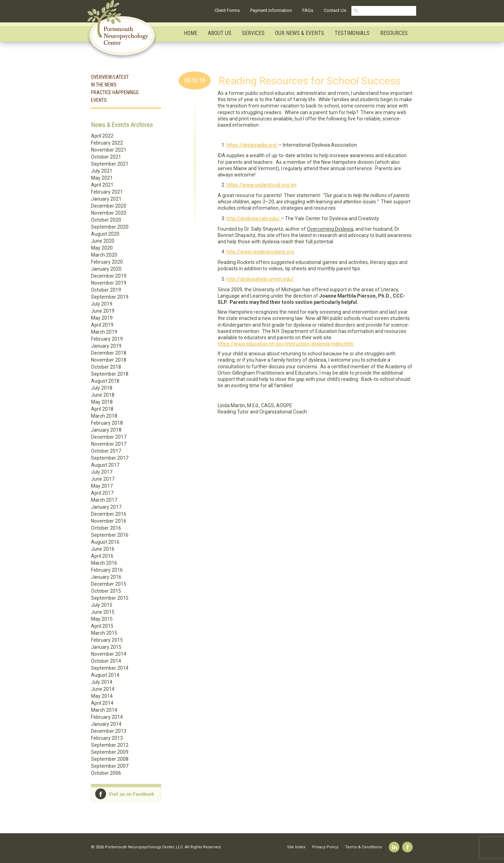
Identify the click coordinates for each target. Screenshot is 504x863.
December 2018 (109, 353)
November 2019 (109, 283)
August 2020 (105, 234)
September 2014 (110, 668)
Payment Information (271, 10)
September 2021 (110, 164)
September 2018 (110, 374)
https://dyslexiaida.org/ (253, 145)
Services (253, 33)
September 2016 (110, 535)
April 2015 (102, 626)
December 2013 (109, 731)
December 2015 (109, 584)
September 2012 (110, 745)
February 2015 (107, 640)
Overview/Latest (110, 77)
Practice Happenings (115, 92)
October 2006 (106, 773)
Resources (394, 33)
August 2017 (105, 465)
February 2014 (107, 717)
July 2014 (102, 682)
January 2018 (106, 430)
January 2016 (106, 577)
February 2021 (107, 192)
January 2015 (106, 647)
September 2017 (110, 458)
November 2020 (109, 213)
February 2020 (107, 262)
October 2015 (106, 591)
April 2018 (102, 409)
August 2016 (105, 542)
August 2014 (105, 675)
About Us (220, 33)
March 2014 (104, 710)
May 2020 (102, 248)
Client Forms (227, 10)
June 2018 (103, 395)
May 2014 (102, 696)
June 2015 (103, 612)
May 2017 (102, 486)
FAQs (308, 10)
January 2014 (106, 724)
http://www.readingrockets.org (260, 252)
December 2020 (109, 206)
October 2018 (106, 367)
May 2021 (102, 178)
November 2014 (109, 654)
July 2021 (102, 171)
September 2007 (110, 766)
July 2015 (102, 605)
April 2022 (102, 136)
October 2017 (106, 451)
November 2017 (109, 444)
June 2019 (103, 311)
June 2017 (103, 479)
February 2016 (107, 570)
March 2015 (104, 633)
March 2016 (104, 563)
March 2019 (104, 332)
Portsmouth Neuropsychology (125, 30)
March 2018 (104, 416)
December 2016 (109, 514)
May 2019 (102, 318)
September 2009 (110, 752)
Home (191, 33)
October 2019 (106, 290)
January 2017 (106, 507)
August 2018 (105, 381)
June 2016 (103, 549)
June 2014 (103, 689)
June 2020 (103, 241)
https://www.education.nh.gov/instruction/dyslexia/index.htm (286, 344)
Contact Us (335, 10)
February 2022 (107, 143)
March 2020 (104, 255)
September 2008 (110, 759)
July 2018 (102, 388)
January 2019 (106, 346)
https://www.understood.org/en (261, 185)
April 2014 (102, 703)
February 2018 (107, 423)
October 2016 (106, 528)
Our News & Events (300, 33)
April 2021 (102, 185)
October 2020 (106, 220)
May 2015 (102, 619)
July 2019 (102, 304)
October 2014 (106, 661)
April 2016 (102, 556)
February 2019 (107, 339)
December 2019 (109, 276)
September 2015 (110, 598)
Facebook (408, 847)
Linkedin (394, 847)
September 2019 (110, 297)
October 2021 (106, 157)
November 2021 (109, 150)
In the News (104, 85)
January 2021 (106, 199)
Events (99, 100)
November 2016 (109, 521)
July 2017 (102, 472)
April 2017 (102, 493)
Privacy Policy (325, 847)
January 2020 (106, 269)
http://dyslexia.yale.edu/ (254, 218)
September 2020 (110, 227)
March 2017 (104, 500)
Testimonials (352, 33)
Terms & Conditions (363, 847)
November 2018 (109, 360)
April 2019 (102, 325)
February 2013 (107, 738)
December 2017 (109, 437)
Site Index (296, 847)
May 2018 (102, 402)
